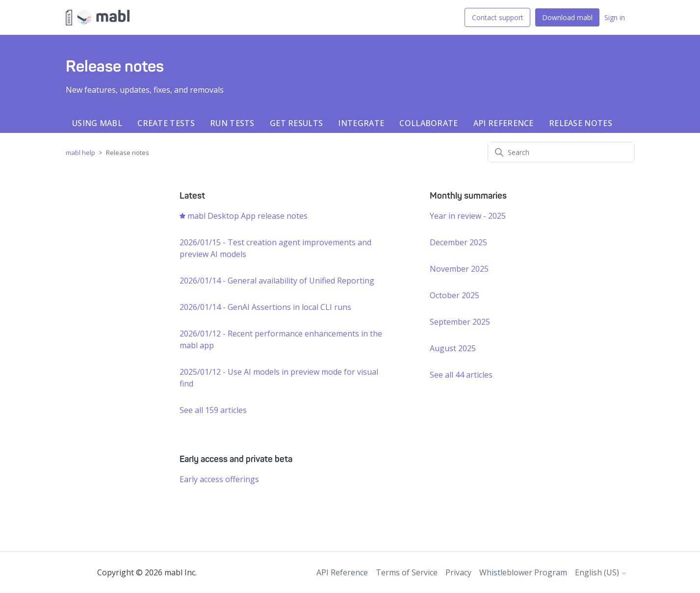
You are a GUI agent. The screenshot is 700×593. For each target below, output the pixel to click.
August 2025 (453, 348)
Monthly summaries (468, 196)
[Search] (561, 152)
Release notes (581, 123)
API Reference (504, 123)
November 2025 (459, 269)
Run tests (232, 123)
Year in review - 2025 (468, 216)
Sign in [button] (615, 17)
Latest (192, 196)
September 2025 (460, 322)
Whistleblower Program (523, 572)
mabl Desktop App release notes (247, 216)
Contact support (498, 17)
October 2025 (454, 295)
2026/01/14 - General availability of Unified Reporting (277, 281)
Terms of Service (407, 572)
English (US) (601, 572)
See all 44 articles (461, 375)
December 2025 (458, 242)
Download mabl (567, 17)
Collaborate (428, 123)
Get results (296, 123)
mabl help (80, 153)
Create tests (166, 123)
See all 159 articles (213, 410)
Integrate (361, 123)
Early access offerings (219, 479)
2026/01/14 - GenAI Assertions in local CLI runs (265, 307)
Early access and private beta (236, 459)
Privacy (458, 572)
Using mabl (97, 123)
